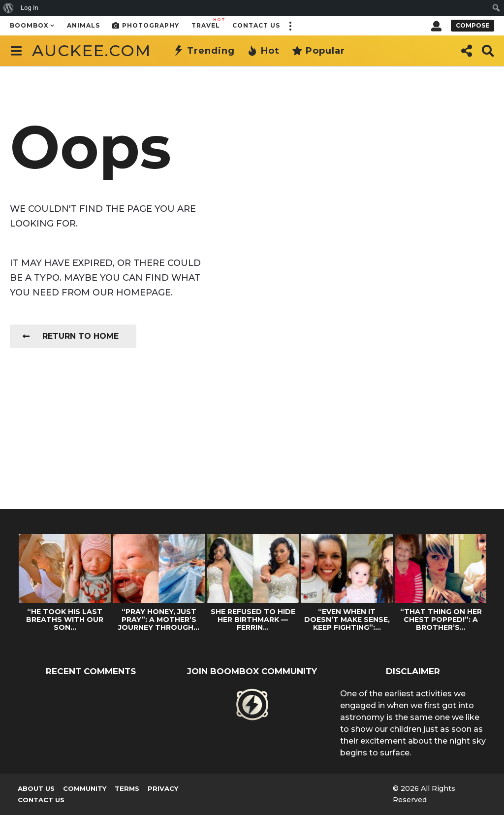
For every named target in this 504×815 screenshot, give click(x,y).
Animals (83, 25)
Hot (263, 51)
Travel (206, 23)
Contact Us (256, 25)
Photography (146, 26)
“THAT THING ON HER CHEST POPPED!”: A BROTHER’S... (441, 619)
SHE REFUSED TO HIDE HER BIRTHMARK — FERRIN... (253, 619)
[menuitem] (9, 8)
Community (85, 788)
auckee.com (92, 50)
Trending (204, 51)
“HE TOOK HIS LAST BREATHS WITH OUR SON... (65, 619)
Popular (318, 51)
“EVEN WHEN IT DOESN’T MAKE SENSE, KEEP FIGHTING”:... (347, 619)
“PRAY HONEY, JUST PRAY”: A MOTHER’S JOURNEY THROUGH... (159, 619)
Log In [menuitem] (30, 8)
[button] (290, 26)
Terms (127, 788)
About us (36, 788)
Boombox (29, 25)
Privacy (163, 788)
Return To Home (71, 336)
